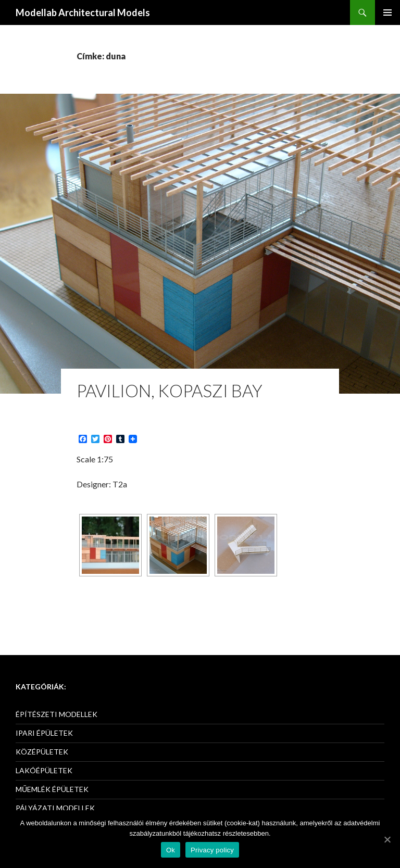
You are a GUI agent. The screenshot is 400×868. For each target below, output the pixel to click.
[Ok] (387, 839)
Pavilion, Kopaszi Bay (170, 391)
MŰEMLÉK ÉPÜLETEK (52, 789)
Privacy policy (212, 850)
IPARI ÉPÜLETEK (44, 733)
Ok (171, 850)
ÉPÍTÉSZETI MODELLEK (57, 714)
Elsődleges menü (387, 12)
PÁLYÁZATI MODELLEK (55, 808)
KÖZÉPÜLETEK (42, 752)
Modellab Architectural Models (83, 12)
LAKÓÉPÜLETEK (44, 770)
